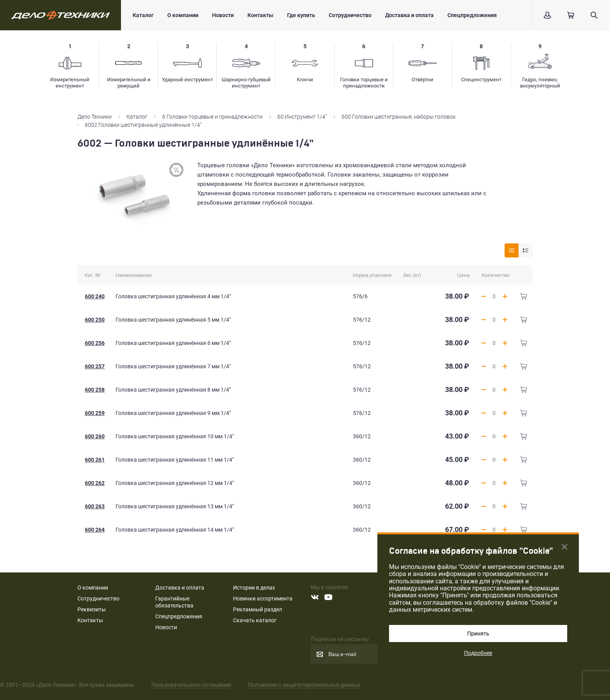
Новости (223, 15)
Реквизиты (92, 609)
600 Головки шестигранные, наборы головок (399, 117)
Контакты (260, 15)
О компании (183, 15)
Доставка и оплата (409, 15)
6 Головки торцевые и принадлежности (212, 117)
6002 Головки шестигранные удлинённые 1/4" (143, 125)
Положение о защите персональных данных (304, 685)
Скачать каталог (255, 620)
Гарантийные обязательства (174, 602)
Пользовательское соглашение (191, 685)
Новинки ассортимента (263, 598)
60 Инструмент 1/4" (302, 117)
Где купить (301, 15)
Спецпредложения (472, 15)
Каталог (143, 15)
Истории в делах (254, 588)
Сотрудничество (350, 15)
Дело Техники (95, 117)
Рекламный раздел (258, 609)
